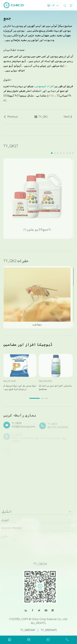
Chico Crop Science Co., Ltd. (50, 619)
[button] (52, 153)
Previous (11, 117)
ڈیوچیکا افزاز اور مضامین (28, 345)
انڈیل (6, 511)
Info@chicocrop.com (24, 428)
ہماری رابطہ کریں (20, 416)
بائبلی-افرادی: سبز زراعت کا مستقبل (54, 387)
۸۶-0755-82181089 (58, 429)
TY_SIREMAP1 (49, 630)
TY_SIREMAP (28, 630)
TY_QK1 (41, 117)
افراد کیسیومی (45, 86)
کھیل (4, 520)
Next (68, 117)
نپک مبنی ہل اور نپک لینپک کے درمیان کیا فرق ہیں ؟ (18, 387)
